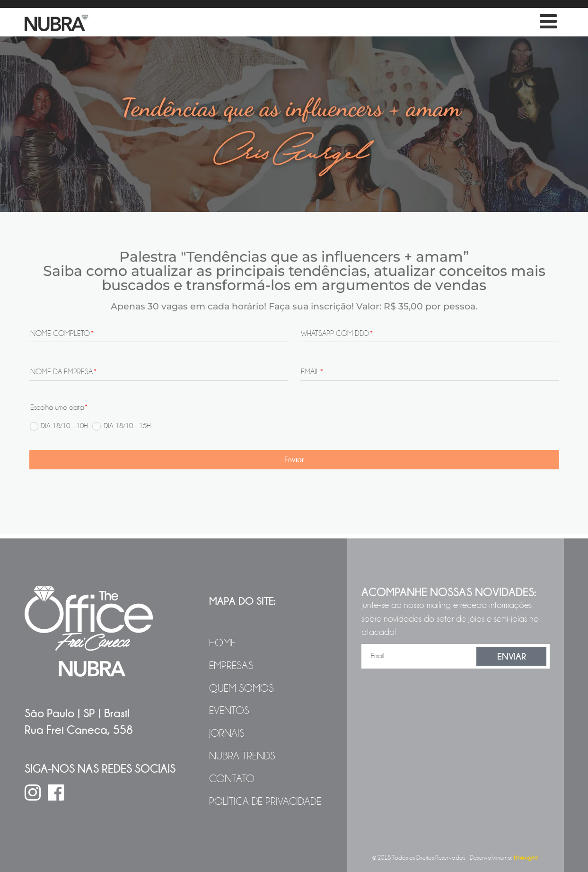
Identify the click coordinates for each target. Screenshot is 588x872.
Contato (232, 779)
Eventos (229, 711)
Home (222, 643)
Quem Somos (241, 688)
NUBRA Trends (242, 756)
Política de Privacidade (265, 802)
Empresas (231, 666)
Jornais (227, 733)
